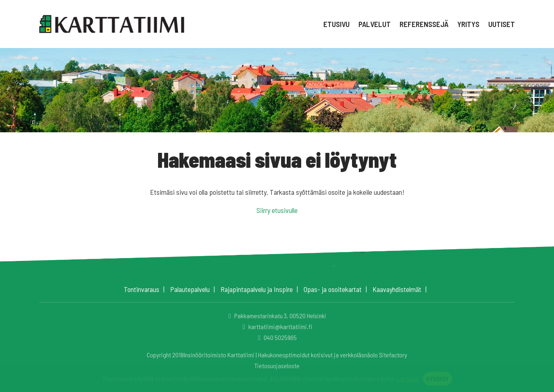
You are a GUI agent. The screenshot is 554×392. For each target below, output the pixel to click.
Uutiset (502, 24)
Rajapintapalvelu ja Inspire (257, 289)
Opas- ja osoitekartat (333, 289)
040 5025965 (276, 337)
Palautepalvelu (190, 289)
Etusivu (336, 24)
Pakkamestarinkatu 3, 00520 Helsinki (276, 316)
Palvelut (375, 24)
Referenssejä (424, 24)
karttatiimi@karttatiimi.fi (276, 326)
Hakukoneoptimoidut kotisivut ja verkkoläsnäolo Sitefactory (333, 355)
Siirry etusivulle (277, 210)
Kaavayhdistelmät (397, 289)
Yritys (468, 24)
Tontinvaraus (142, 289)
